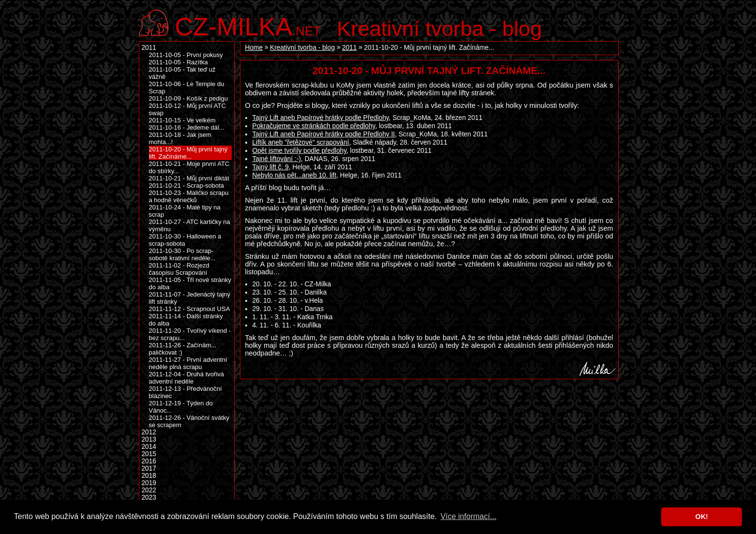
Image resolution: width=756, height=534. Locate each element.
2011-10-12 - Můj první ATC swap (188, 109)
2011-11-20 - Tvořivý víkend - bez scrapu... (190, 334)
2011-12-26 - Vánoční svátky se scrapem (189, 421)
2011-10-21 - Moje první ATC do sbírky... (189, 167)
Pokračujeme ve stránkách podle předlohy (314, 126)
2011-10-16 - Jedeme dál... (187, 127)
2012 (149, 432)
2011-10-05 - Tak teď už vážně (182, 73)
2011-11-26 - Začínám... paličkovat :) (183, 349)
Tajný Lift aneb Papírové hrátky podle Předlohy (321, 118)
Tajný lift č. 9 (271, 167)
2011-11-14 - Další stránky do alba (186, 320)
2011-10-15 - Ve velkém (182, 120)
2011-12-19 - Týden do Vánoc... (181, 407)
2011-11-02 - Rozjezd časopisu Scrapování (179, 269)
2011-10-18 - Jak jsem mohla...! (180, 138)
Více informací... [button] (469, 516)
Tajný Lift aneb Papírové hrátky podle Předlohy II (324, 134)
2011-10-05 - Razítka (178, 62)
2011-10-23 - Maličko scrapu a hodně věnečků (189, 196)
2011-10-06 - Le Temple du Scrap (187, 88)
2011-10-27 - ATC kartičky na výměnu (190, 225)
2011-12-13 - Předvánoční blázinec (185, 392)
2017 (149, 468)
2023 (149, 497)
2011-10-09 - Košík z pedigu (189, 98)
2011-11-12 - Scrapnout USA (190, 309)
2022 (149, 490)
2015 (149, 454)
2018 (149, 476)
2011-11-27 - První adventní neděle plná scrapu (188, 363)
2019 (149, 483)
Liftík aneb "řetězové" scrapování (301, 142)
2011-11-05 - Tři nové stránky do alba (190, 283)
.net (248, 25)
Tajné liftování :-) (277, 159)
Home (254, 48)
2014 (149, 447)
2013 (149, 439)
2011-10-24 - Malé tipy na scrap (185, 211)
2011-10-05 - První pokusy (186, 55)
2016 (149, 461)
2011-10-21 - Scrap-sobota (187, 185)
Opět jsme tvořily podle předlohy (300, 151)
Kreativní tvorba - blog (440, 29)
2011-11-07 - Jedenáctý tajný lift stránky (190, 298)
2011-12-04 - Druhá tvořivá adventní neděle (187, 378)
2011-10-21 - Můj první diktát (189, 178)
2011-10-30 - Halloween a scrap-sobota (185, 240)
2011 (349, 48)
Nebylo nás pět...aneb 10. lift (295, 175)
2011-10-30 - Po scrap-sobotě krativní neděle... (182, 254)
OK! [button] (701, 517)
